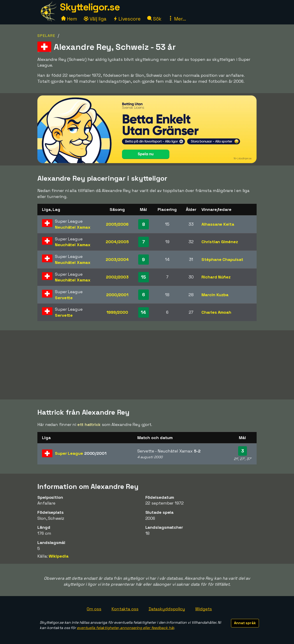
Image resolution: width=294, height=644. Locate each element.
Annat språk (245, 623)
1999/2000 (117, 312)
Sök (154, 19)
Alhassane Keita (218, 224)
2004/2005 (117, 242)
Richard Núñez (216, 277)
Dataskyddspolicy (167, 609)
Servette (64, 298)
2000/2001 (117, 295)
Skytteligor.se (90, 7)
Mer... (177, 19)
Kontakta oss (125, 609)
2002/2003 (117, 277)
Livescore (127, 19)
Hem (69, 19)
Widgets (204, 609)
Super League (81, 453)
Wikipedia (58, 556)
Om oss (94, 609)
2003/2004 (117, 259)
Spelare (46, 36)
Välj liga (95, 19)
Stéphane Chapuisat (222, 259)
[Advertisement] (147, 365)
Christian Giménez (220, 242)
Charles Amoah (216, 312)
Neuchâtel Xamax (73, 227)
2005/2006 (117, 224)
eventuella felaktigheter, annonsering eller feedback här (125, 628)
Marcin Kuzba (215, 295)
